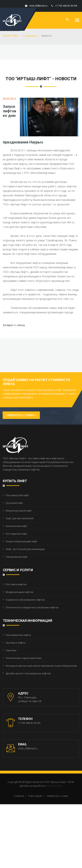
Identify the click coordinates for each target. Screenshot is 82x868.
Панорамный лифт (17, 557)
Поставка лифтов (16, 584)
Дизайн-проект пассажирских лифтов (28, 673)
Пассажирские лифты (18, 635)
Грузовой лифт (14, 503)
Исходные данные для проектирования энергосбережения (41, 666)
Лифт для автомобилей (20, 518)
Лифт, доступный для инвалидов (25, 549)
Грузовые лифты (16, 643)
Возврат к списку (14, 325)
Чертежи (11, 650)
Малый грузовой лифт (19, 511)
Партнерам (35, 796)
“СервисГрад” (54, 786)
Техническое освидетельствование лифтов (32, 607)
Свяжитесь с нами (21, 415)
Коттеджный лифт (16, 534)
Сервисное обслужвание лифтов (25, 600)
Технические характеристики (24, 658)
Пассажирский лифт (17, 495)
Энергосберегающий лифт (22, 541)
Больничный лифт (16, 526)
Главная (19, 796)
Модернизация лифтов (19, 592)
